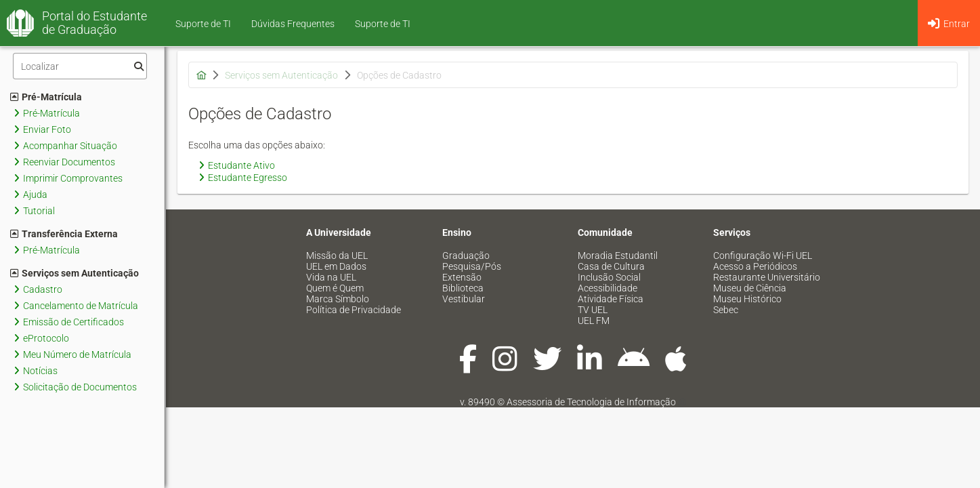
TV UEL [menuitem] (593, 310)
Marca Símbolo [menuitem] (338, 299)
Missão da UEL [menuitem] (337, 256)
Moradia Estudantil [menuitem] (618, 256)
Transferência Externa (64, 234)
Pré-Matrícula (46, 97)
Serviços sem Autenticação (74, 273)
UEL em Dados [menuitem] (336, 266)
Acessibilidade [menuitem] (608, 288)
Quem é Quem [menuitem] (335, 288)
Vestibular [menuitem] (464, 299)
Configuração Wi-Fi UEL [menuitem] (763, 256)
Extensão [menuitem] (462, 277)
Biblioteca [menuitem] (463, 288)
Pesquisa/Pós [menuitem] (472, 266)
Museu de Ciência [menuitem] (750, 288)
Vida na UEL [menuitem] (331, 277)
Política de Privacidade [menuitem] (354, 310)
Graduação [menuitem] (466, 256)
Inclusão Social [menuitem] (609, 277)
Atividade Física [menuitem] (611, 299)
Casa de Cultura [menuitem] (611, 266)
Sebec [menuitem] (726, 310)
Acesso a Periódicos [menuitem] (755, 266)
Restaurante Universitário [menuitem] (767, 277)
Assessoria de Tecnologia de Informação (591, 402)
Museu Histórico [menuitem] (747, 299)
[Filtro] (80, 66)
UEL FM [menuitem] (594, 321)
